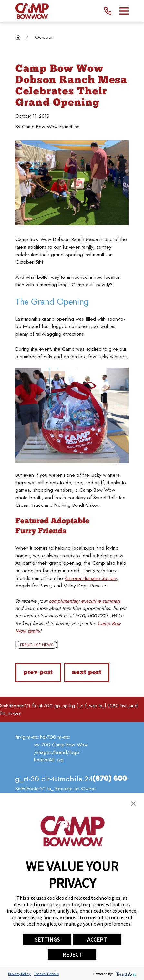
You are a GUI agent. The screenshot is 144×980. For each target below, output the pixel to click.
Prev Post (38, 673)
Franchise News (37, 645)
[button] (133, 804)
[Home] (32, 11)
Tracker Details (46, 974)
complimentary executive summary (85, 601)
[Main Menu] (124, 11)
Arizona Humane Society (91, 578)
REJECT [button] (72, 955)
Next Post (87, 673)
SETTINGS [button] (47, 939)
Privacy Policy (19, 974)
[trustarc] (125, 974)
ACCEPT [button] (97, 939)
